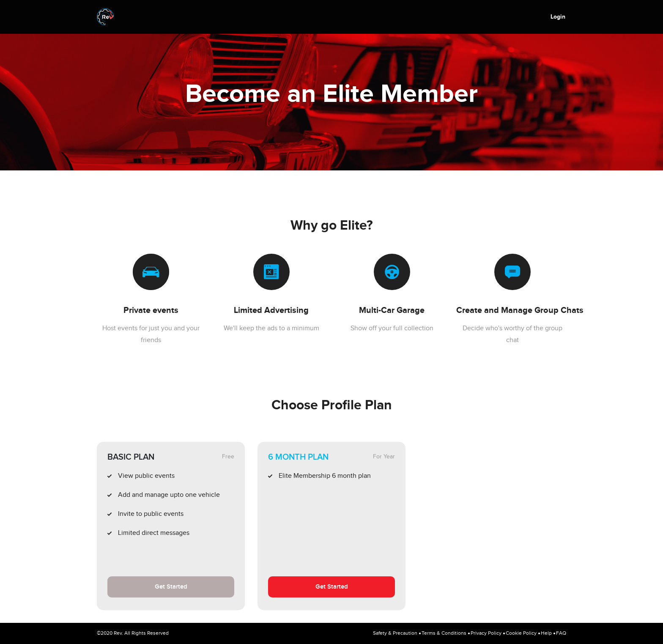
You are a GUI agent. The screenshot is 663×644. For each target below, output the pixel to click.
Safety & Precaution (395, 633)
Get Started (171, 587)
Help (546, 633)
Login (558, 17)
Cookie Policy (521, 633)
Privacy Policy (486, 633)
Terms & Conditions (444, 633)
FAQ (561, 633)
